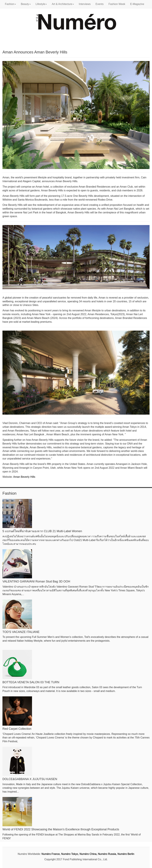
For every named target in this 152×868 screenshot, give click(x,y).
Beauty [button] (26, 4)
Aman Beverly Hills (24, 477)
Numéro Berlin (126, 854)
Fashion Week (117, 4)
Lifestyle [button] (41, 4)
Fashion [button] (10, 4)
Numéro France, (51, 854)
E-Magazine (137, 4)
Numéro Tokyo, (70, 854)
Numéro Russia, (107, 854)
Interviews (85, 4)
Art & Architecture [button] (63, 4)
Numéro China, (88, 854)
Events (100, 4)
